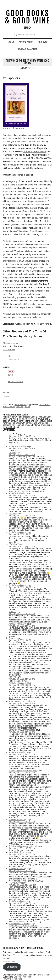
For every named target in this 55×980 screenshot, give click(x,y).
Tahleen (12, 452)
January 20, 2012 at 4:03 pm (22, 903)
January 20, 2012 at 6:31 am (22, 546)
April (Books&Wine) (18, 446)
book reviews (21, 405)
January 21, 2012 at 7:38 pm (22, 848)
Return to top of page (12, 979)
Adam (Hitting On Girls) (19, 701)
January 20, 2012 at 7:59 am (22, 495)
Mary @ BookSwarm (18, 852)
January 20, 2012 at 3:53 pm (22, 685)
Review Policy (26, 42)
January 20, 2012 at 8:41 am (22, 773)
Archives (43, 42)
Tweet (11, 375)
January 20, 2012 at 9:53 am (22, 732)
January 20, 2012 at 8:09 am (22, 516)
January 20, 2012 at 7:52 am (22, 614)
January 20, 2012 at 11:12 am (22, 885)
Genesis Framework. (23, 977)
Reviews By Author (27, 49)
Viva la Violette (44, 975)
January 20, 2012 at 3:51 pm (22, 534)
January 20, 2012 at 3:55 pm (22, 754)
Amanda (12, 612)
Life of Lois (36, 440)
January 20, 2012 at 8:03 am (22, 587)
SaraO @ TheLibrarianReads (22, 730)
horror (27, 407)
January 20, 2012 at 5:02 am (22, 455)
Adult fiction (45, 405)
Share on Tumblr (16, 382)
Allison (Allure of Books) (20, 924)
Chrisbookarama (10, 343)
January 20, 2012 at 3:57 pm (22, 822)
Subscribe (12, 967)
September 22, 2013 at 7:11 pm (23, 926)
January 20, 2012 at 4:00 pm (22, 871)
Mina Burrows (9, 350)
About (11, 42)
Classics (20, 407)
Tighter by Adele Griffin (35, 152)
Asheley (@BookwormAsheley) (23, 771)
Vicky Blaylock (15, 883)
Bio (9, 356)
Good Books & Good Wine (28, 17)
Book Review (9, 407)
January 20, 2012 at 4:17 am (22, 436)
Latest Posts (14, 360)
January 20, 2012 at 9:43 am (22, 854)
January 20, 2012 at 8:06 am (22, 448)
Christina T (14, 544)
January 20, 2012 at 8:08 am (22, 640)
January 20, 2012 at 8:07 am (22, 626)
